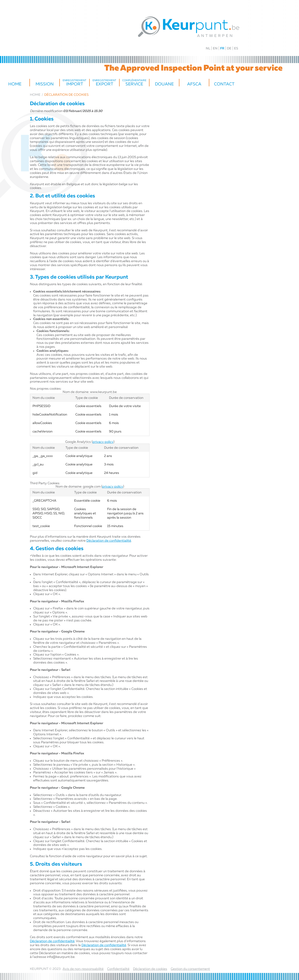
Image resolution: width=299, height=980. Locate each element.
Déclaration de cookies (150, 969)
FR (222, 48)
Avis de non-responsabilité (83, 969)
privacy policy (103, 442)
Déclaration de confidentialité (109, 541)
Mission (45, 84)
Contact (224, 84)
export (104, 83)
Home (15, 84)
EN (215, 48)
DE (229, 48)
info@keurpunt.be (61, 957)
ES (236, 48)
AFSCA (194, 84)
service (134, 83)
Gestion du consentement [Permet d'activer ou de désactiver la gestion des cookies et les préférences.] (190, 969)
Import (75, 83)
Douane (164, 84)
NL (208, 48)
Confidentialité (118, 969)
